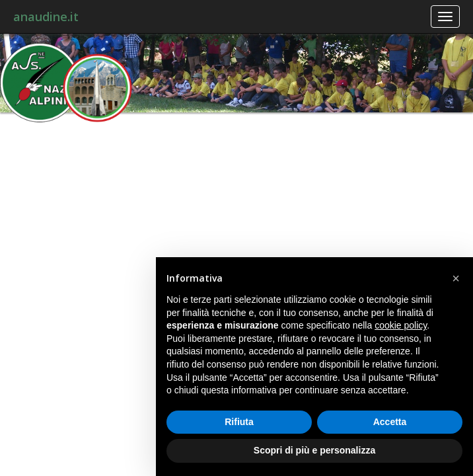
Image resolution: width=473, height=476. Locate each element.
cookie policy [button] (401, 325)
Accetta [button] (390, 422)
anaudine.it (46, 17)
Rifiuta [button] (239, 422)
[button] (456, 278)
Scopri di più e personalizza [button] (314, 450)
